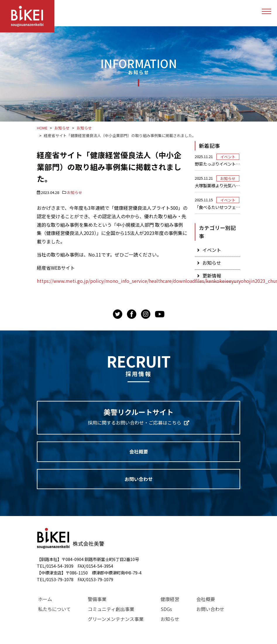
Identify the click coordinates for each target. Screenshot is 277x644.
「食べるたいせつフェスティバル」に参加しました (217, 207)
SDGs (166, 609)
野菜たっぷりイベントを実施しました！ (217, 164)
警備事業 (97, 599)
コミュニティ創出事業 (111, 609)
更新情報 (212, 276)
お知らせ (75, 192)
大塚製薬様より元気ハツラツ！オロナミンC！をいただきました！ (217, 186)
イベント (228, 157)
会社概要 (139, 451)
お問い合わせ (139, 479)
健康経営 (170, 599)
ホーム (45, 599)
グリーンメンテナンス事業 (116, 619)
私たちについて (54, 609)
